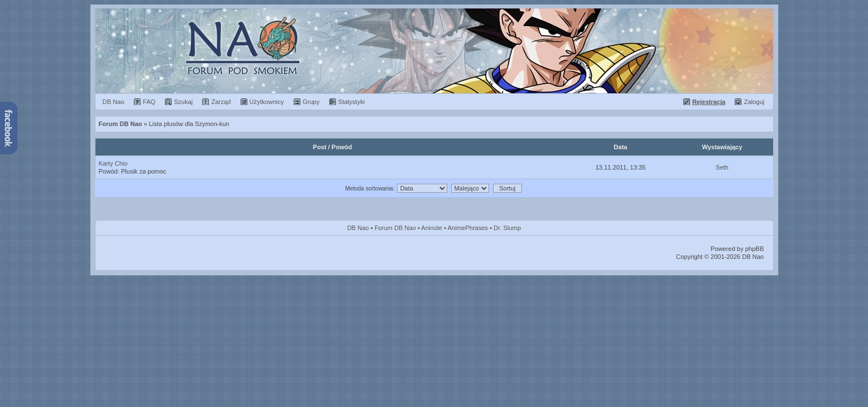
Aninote (432, 228)
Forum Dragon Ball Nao (434, 51)
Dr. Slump (507, 228)
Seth (722, 167)
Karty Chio (113, 163)
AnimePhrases (468, 228)
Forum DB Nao (395, 228)
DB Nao (358, 228)
